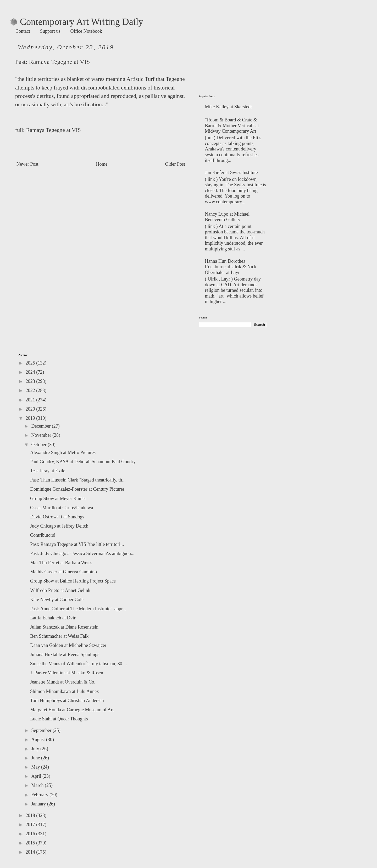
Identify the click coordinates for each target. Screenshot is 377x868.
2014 (31, 852)
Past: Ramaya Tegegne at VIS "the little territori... (77, 544)
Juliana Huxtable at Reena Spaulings (65, 654)
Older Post (175, 164)
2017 (31, 825)
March (38, 785)
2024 (31, 372)
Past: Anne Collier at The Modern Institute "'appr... (78, 609)
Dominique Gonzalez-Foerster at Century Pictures (77, 489)
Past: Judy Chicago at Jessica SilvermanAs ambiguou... (82, 553)
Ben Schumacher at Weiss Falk (59, 636)
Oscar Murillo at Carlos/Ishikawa (62, 508)
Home (102, 164)
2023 (31, 381)
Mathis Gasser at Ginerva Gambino (63, 572)
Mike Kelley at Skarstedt (228, 107)
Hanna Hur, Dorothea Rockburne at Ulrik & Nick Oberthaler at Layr (231, 267)
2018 (31, 815)
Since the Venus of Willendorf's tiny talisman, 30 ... (79, 664)
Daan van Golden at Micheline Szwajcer (68, 645)
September (42, 730)
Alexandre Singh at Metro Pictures (63, 452)
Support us (50, 31)
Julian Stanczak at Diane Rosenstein (64, 627)
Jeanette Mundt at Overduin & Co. (63, 682)
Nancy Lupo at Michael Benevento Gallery (227, 217)
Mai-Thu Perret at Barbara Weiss (61, 563)
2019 (31, 418)
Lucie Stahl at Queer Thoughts (59, 719)
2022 (31, 390)
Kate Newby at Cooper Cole (57, 600)
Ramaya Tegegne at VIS (60, 62)
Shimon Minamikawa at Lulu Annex (65, 691)
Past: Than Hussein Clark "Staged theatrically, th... (78, 480)
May (36, 767)
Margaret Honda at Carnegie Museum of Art (72, 710)
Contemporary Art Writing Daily (77, 22)
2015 (31, 843)
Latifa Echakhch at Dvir (53, 618)
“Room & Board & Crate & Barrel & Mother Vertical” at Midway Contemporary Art (232, 125)
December (41, 426)
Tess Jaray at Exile (48, 471)
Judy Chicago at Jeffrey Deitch (59, 526)
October (39, 445)
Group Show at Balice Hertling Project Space (73, 581)
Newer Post (27, 164)
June (36, 758)
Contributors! (43, 535)
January (39, 804)
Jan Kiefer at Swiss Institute (231, 172)
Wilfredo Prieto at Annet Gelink (60, 590)
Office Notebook (86, 31)
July (36, 749)
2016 (31, 834)
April (37, 776)
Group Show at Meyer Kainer (58, 499)
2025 (31, 363)
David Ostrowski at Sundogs (57, 517)
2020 (31, 409)
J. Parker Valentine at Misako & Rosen (67, 673)
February (40, 795)
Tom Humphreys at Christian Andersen (67, 701)
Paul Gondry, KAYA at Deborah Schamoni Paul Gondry (83, 462)
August (39, 740)
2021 (31, 400)
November (42, 435)
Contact (23, 31)
